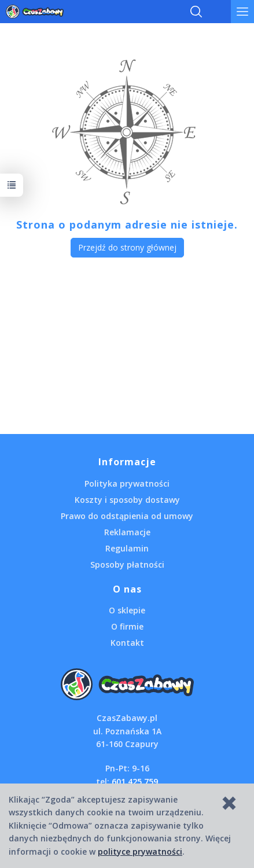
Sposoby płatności (127, 564)
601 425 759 (135, 781)
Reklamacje (127, 532)
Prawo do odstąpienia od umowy (127, 516)
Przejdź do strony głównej (127, 247)
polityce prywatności (140, 852)
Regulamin (127, 548)
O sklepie (127, 610)
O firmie (127, 626)
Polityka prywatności (127, 483)
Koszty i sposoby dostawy (127, 500)
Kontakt (127, 643)
